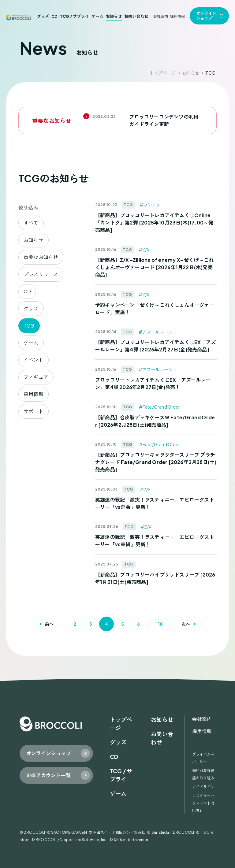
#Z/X (144, 250)
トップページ (163, 73)
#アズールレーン (156, 332)
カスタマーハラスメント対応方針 (203, 803)
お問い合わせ (136, 16)
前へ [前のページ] (49, 624)
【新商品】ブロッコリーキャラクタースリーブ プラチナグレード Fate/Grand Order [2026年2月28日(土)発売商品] (156, 462)
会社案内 (161, 16)
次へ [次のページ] (186, 624)
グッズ (43, 16)
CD (54, 16)
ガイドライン (203, 787)
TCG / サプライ (75, 16)
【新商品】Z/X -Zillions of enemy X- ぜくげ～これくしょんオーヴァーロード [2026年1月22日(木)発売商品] (154, 267)
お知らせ (114, 16)
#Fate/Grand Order (159, 407)
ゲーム (98, 16)
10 (160, 624)
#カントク (150, 205)
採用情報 (178, 16)
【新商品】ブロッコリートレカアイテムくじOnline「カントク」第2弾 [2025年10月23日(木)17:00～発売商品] (154, 223)
